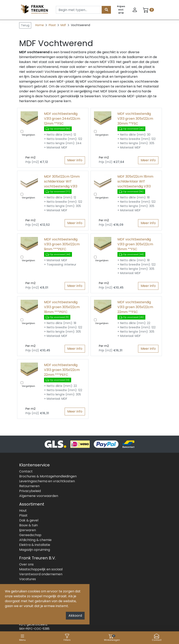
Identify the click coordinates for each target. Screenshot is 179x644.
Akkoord (75, 616)
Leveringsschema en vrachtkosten (47, 481)
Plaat (53, 25)
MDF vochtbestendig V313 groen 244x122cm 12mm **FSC (62, 119)
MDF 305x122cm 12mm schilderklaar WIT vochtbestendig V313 (62, 181)
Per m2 (30, 157)
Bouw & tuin (28, 525)
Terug (25, 25)
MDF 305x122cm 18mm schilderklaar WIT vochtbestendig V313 (135, 181)
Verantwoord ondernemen (41, 574)
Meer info (75, 160)
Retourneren (29, 486)
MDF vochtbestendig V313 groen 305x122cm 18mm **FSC (135, 244)
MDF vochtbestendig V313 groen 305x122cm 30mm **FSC (135, 119)
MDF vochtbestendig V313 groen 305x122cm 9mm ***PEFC (62, 244)
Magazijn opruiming (35, 550)
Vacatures (28, 579)
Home (40, 25)
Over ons (26, 564)
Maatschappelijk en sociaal (41, 569)
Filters (67, 638)
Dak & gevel (29, 520)
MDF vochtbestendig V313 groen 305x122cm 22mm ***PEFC (62, 370)
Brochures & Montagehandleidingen (48, 476)
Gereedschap (30, 535)
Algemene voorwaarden (39, 496)
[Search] (79, 10)
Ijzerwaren (28, 530)
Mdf (64, 25)
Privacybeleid (30, 491)
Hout (23, 511)
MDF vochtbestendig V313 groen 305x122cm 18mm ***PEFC (62, 307)
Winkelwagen (112, 638)
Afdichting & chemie (35, 540)
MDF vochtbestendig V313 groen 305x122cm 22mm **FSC (135, 307)
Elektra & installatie (35, 545)
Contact (157, 638)
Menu (22, 638)
